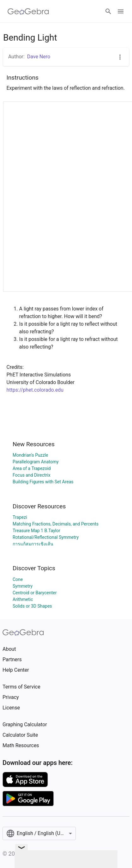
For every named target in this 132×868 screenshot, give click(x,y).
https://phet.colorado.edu (35, 390)
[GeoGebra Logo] (28, 11)
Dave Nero (39, 57)
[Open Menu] (121, 11)
